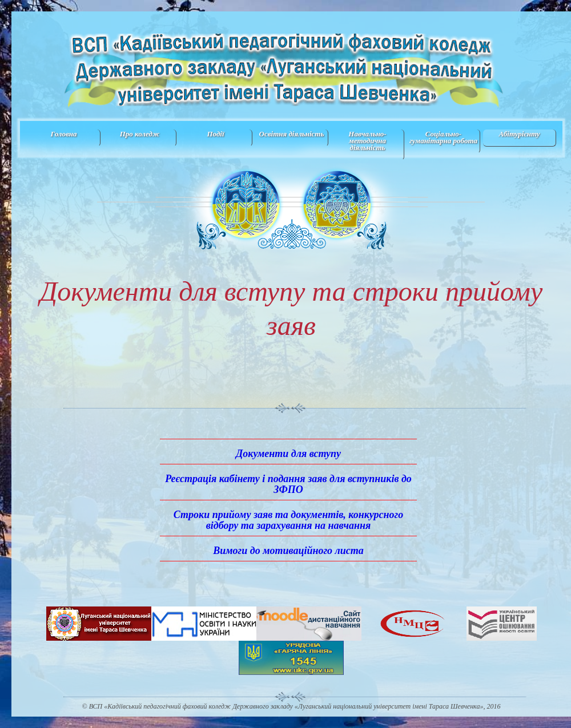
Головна (63, 134)
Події (215, 134)
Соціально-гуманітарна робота (443, 137)
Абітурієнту (519, 134)
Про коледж (140, 134)
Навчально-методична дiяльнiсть (367, 141)
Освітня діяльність (292, 134)
